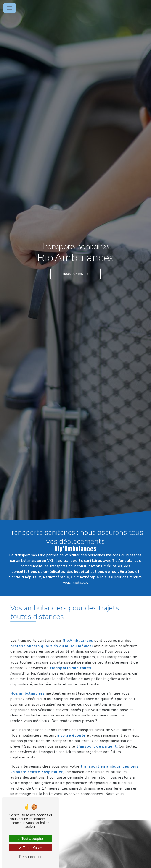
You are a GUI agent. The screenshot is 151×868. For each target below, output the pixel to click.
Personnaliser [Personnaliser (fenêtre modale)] (30, 857)
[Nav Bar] (10, 8)
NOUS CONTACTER (75, 274)
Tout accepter (30, 839)
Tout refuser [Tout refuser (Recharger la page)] (30, 848)
